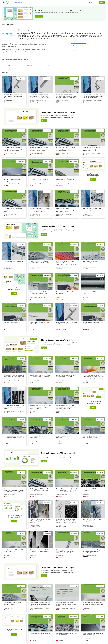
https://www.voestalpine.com (78, 43)
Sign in (102, 2)
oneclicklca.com (18, 2)
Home (4, 25)
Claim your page (35, 30)
